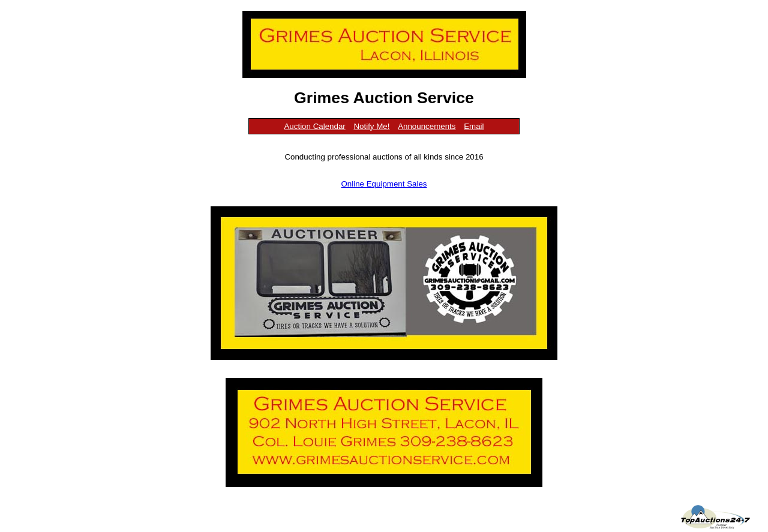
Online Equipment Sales (384, 184)
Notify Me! (371, 126)
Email (474, 126)
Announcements (427, 126)
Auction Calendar (314, 126)
